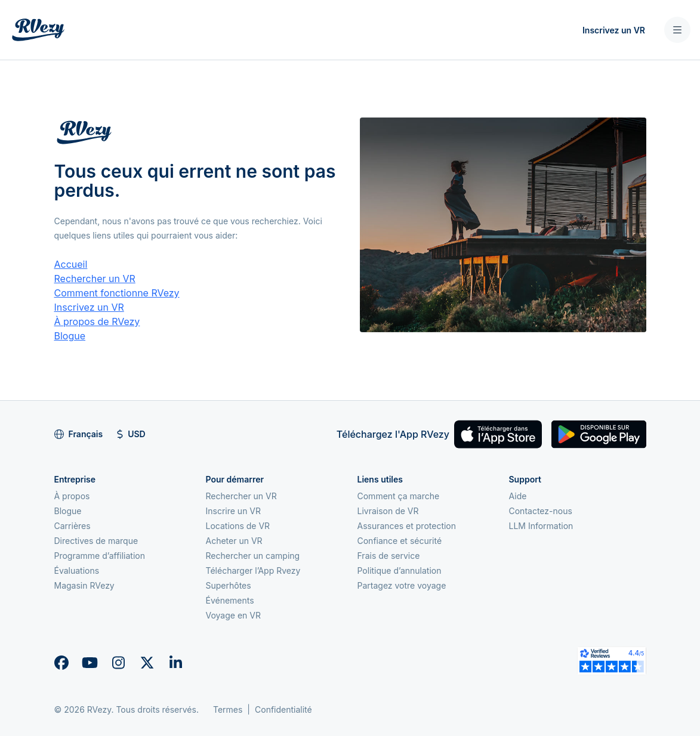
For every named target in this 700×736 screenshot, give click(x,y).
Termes (228, 709)
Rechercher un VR (95, 279)
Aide (518, 496)
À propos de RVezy (97, 321)
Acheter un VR (234, 541)
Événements (230, 600)
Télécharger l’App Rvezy (253, 570)
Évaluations (77, 570)
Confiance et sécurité (400, 541)
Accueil (71, 264)
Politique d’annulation (400, 570)
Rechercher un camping (253, 556)
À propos (72, 496)
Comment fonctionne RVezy (117, 293)
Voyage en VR (233, 615)
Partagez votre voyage (402, 585)
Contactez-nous (541, 511)
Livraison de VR (388, 511)
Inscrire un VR (234, 511)
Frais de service (389, 556)
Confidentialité (283, 709)
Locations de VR (238, 526)
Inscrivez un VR (614, 30)
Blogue (70, 336)
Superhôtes (229, 585)
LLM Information (541, 526)
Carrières (73, 526)
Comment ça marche (399, 496)
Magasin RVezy (84, 585)
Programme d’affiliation (100, 556)
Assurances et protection (407, 526)
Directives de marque (96, 541)
